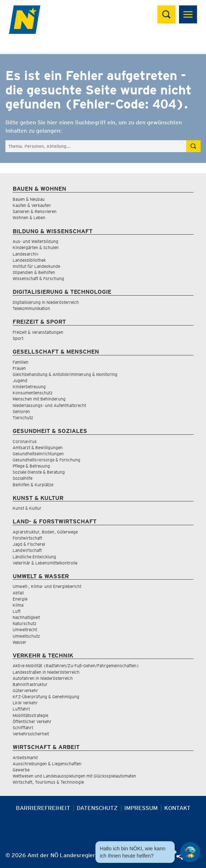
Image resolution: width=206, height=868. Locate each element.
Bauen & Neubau (29, 199)
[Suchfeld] (96, 146)
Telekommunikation (31, 308)
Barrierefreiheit (43, 808)
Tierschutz (23, 418)
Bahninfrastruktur (30, 684)
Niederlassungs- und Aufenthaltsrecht (49, 405)
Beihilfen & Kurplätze (33, 485)
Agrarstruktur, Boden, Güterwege (45, 532)
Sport (18, 338)
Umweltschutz (26, 636)
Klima (18, 605)
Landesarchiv (26, 254)
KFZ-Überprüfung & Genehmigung (46, 697)
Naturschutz (24, 623)
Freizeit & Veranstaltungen (38, 332)
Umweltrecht (25, 630)
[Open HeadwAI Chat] (190, 852)
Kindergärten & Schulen (36, 247)
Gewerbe (21, 770)
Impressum (141, 808)
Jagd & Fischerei (29, 544)
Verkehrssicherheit (31, 734)
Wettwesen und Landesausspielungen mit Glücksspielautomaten (74, 776)
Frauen (19, 368)
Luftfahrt (21, 709)
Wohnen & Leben (29, 218)
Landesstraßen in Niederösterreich (46, 672)
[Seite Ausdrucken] (131, 858)
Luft (17, 611)
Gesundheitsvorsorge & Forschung (46, 460)
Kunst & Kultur (27, 508)
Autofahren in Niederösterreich (43, 678)
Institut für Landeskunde (36, 266)
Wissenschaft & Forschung (38, 278)
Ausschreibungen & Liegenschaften (47, 764)
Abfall (18, 593)
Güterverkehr (25, 690)
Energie (20, 599)
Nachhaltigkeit (26, 617)
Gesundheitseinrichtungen (38, 454)
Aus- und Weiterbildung (35, 241)
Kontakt (177, 808)
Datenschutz (97, 808)
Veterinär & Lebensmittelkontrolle (45, 563)
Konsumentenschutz (33, 393)
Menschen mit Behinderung (39, 399)
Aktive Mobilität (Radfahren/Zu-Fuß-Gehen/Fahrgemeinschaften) (76, 666)
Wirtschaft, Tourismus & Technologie (48, 782)
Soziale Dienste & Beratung (39, 472)
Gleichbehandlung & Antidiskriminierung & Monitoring (65, 374)
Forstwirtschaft (27, 538)
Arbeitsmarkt (25, 758)
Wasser (19, 642)
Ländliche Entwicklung (34, 557)
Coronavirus (25, 441)
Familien (21, 362)
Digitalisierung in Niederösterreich (46, 302)
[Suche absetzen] (193, 146)
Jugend (20, 380)
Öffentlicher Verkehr (32, 721)
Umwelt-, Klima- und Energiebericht (47, 586)
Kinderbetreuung (29, 387)
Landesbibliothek (29, 260)
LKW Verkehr (25, 703)
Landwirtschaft (27, 550)
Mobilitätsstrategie (30, 715)
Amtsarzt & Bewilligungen (38, 448)
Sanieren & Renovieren (35, 211)
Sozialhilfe (23, 478)
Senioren (21, 411)
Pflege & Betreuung (31, 466)
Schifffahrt (23, 728)
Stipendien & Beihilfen (34, 272)
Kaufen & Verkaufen (32, 205)
